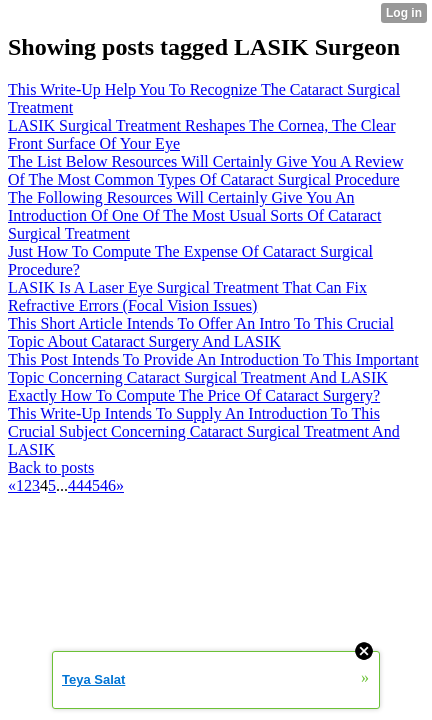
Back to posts (51, 467)
